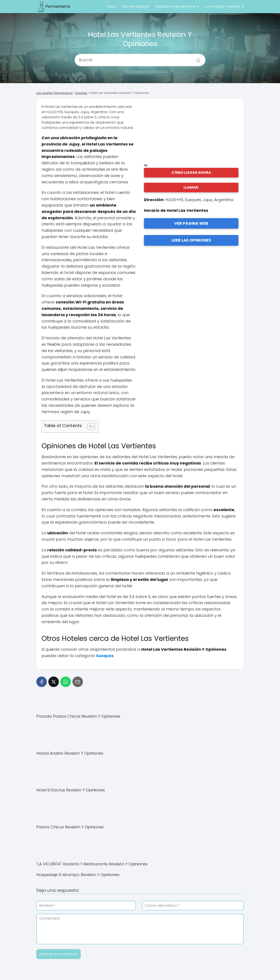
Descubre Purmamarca (175, 6)
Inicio (112, 6)
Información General (223, 6)
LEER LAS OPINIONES (191, 240)
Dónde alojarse (136, 6)
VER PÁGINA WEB (191, 223)
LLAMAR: (191, 187)
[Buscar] (197, 58)
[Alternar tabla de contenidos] (89, 426)
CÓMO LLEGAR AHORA (191, 173)
